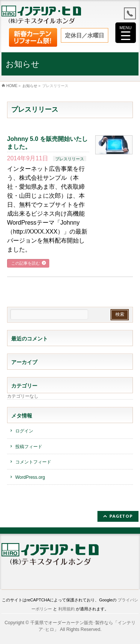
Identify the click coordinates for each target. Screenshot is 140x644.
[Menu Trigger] (126, 33)
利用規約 (66, 609)
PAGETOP (121, 516)
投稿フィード (29, 447)
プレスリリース (70, 159)
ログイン (24, 431)
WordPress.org (30, 477)
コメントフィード (33, 462)
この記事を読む (26, 263)
